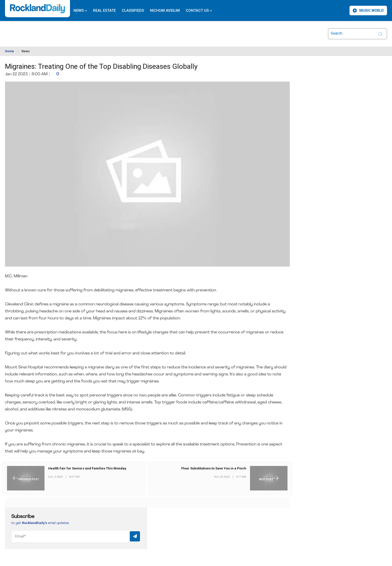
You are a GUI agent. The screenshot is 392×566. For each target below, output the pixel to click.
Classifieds (133, 11)
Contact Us (199, 11)
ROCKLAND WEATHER (50, 31)
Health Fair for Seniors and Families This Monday (87, 468)
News (80, 11)
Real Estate (104, 11)
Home (9, 51)
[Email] (76, 536)
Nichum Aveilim (165, 11)
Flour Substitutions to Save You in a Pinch (214, 468)
